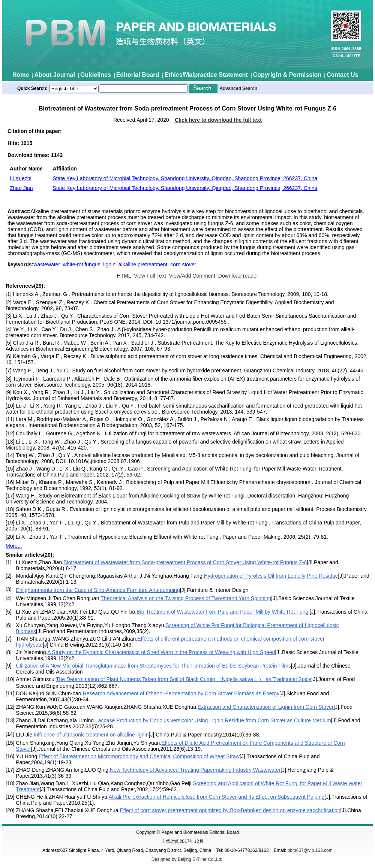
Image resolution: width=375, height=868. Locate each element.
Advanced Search (238, 88)
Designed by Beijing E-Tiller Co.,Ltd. (187, 859)
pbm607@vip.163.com (310, 850)
